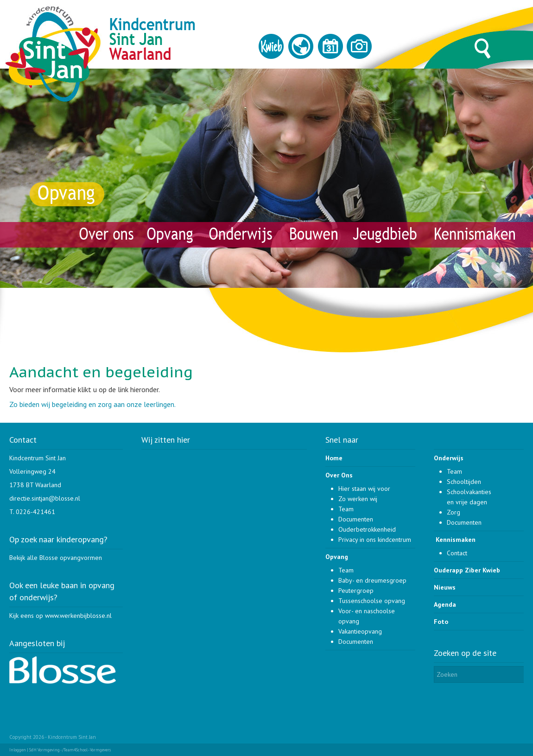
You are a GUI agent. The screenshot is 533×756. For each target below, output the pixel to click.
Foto (441, 622)
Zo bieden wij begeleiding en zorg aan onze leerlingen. (92, 404)
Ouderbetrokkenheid (367, 529)
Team (346, 509)
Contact (457, 553)
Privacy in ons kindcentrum (375, 540)
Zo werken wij (358, 499)
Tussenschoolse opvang (372, 601)
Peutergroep (356, 591)
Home (334, 458)
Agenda (445, 604)
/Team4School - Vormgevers (86, 750)
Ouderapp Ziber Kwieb (467, 570)
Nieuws (445, 587)
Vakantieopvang (360, 631)
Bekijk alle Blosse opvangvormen (56, 558)
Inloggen (18, 750)
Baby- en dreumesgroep (372, 580)
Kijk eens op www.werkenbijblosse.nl (60, 616)
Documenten (356, 519)
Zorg (454, 512)
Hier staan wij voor (364, 489)
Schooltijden (464, 482)
